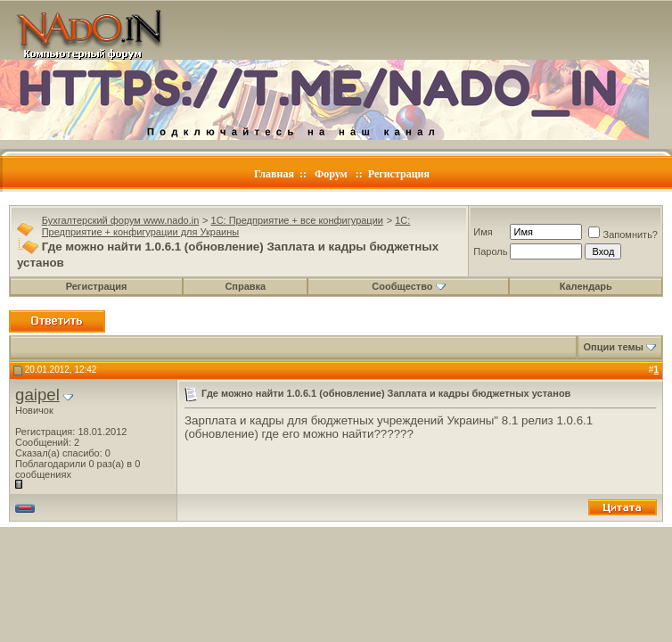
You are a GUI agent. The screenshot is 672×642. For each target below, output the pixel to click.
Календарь (586, 286)
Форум (331, 174)
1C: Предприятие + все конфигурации (297, 220)
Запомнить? (623, 235)
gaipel (37, 395)
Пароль (490, 251)
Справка (245, 286)
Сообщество (408, 286)
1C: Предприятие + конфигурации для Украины (226, 226)
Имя (483, 232)
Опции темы (614, 347)
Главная (274, 174)
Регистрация (399, 174)
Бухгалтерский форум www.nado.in (121, 220)
